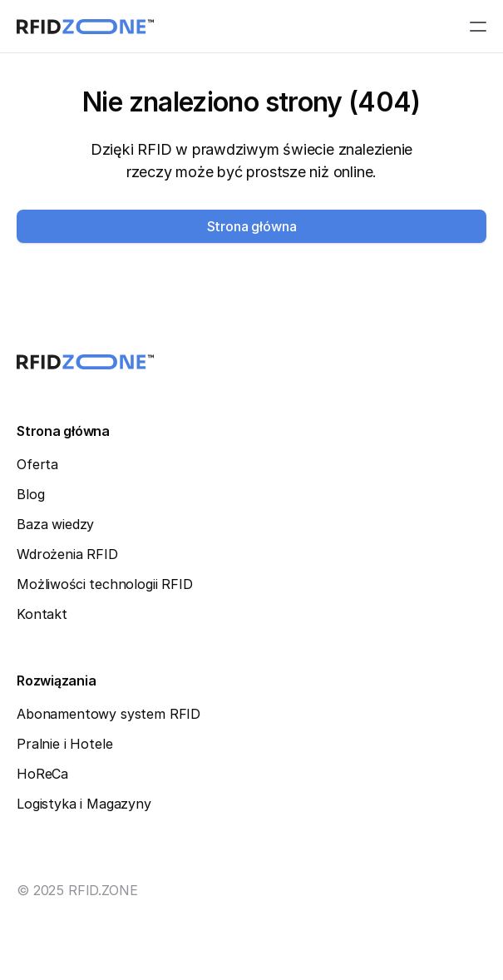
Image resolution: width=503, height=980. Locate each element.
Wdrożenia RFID (67, 554)
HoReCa (42, 774)
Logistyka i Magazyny (84, 804)
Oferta (37, 464)
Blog (30, 494)
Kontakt (42, 614)
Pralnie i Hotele (64, 744)
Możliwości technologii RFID (105, 584)
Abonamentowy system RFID (108, 714)
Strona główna (63, 431)
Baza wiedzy (55, 524)
